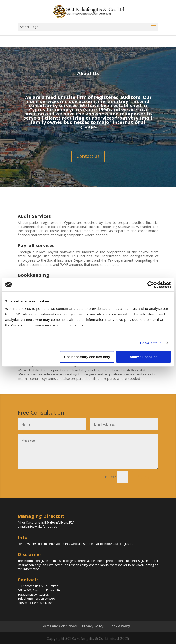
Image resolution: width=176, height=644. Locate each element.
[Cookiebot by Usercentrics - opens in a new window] (151, 285)
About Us (88, 73)
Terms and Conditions (59, 626)
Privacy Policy (93, 626)
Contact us (88, 156)
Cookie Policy (120, 626)
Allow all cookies (143, 357)
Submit (145, 477)
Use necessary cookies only (87, 357)
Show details (151, 343)
